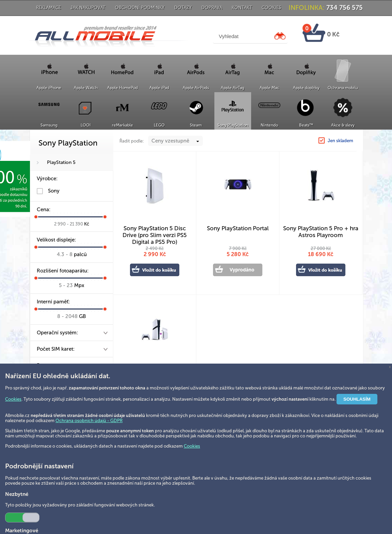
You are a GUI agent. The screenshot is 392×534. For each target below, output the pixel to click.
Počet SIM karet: (56, 349)
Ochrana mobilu (343, 88)
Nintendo (269, 125)
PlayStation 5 (61, 162)
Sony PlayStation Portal (238, 228)
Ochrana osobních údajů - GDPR (89, 421)
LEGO (159, 125)
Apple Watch (86, 88)
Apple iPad (159, 88)
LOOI (86, 125)
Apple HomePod (122, 88)
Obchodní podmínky (140, 8)
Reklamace (48, 8)
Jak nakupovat (88, 8)
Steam (196, 125)
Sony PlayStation (233, 125)
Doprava (212, 8)
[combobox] (175, 141)
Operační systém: (57, 333)
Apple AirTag (233, 88)
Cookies (271, 8)
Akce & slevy (343, 125)
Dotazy (183, 8)
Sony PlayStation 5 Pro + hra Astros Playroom (321, 232)
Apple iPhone (49, 88)
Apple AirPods (196, 88)
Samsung (49, 125)
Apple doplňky (306, 88)
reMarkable (122, 125)
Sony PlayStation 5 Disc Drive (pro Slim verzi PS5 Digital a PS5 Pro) (155, 232)
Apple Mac (269, 88)
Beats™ (306, 125)
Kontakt (242, 8)
